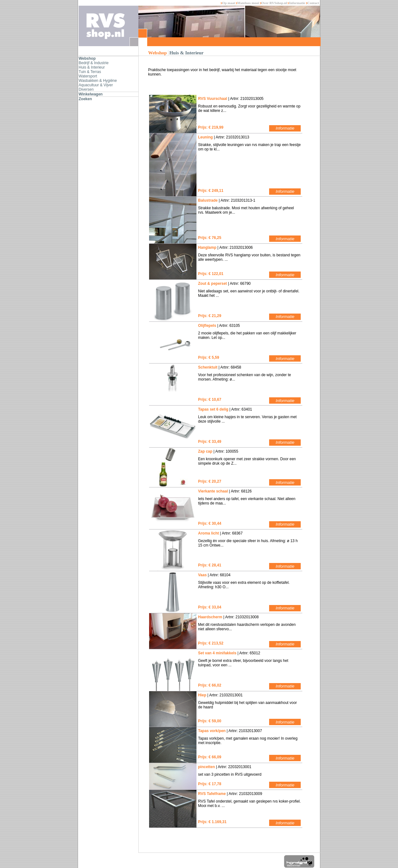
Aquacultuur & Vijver (96, 85)
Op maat (228, 3)
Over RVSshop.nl (274, 3)
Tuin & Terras (90, 72)
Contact (313, 3)
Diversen (86, 89)
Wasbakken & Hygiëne (98, 81)
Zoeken (85, 99)
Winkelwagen (91, 94)
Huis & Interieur (92, 67)
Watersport (88, 76)
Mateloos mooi (248, 3)
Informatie (297, 3)
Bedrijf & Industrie (94, 63)
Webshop (87, 58)
